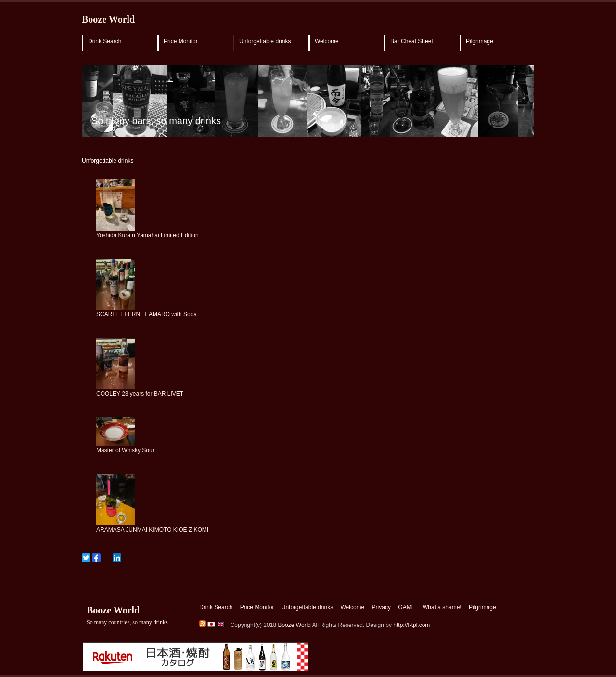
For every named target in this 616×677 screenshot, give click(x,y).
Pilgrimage (480, 41)
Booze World (108, 19)
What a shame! (442, 607)
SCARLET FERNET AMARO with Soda (147, 314)
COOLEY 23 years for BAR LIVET (140, 394)
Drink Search (105, 41)
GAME (406, 607)
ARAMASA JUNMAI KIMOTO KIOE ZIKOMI (152, 530)
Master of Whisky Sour (125, 450)
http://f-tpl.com (411, 625)
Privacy (381, 607)
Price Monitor (181, 41)
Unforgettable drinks (265, 41)
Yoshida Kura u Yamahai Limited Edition (148, 235)
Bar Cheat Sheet (412, 41)
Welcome (327, 41)
